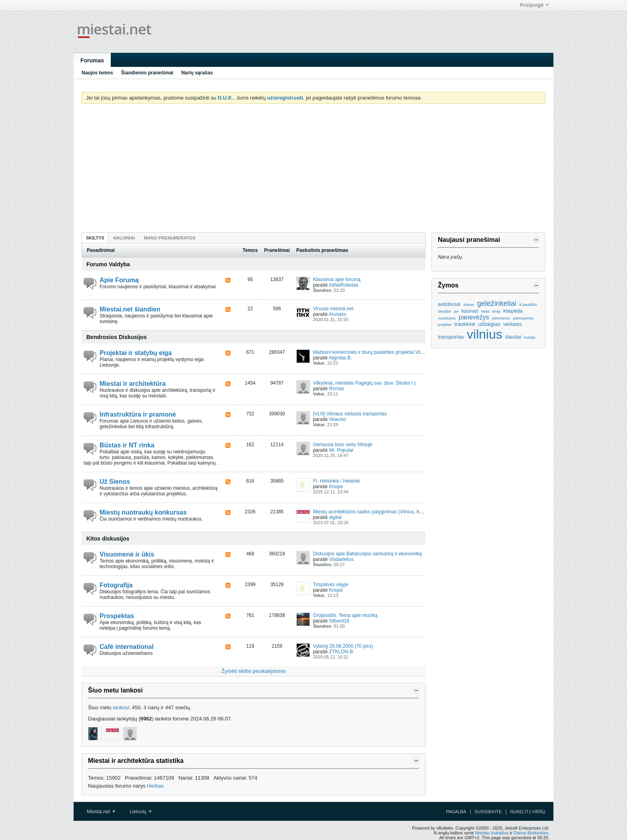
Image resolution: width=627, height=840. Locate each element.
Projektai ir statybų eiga (136, 353)
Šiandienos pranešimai (147, 73)
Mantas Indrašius (492, 833)
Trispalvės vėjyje (331, 585)
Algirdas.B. (340, 358)
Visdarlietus (341, 559)
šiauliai (513, 337)
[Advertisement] (313, 170)
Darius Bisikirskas (531, 833)
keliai (485, 311)
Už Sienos (115, 482)
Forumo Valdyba (108, 264)
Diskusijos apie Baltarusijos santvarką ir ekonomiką (367, 554)
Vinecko (337, 419)
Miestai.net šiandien (130, 309)
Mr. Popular (341, 450)
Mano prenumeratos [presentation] (170, 238)
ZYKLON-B (341, 652)
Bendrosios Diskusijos (117, 337)
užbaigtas (489, 324)
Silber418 (339, 621)
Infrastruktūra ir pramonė (138, 414)
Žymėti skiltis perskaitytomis (253, 671)
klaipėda (513, 311)
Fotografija (116, 585)
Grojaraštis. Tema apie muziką (345, 615)
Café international (127, 647)
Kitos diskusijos (108, 539)
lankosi (121, 707)
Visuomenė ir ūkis (127, 554)
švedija (529, 337)
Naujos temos (97, 73)
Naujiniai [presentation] (124, 238)
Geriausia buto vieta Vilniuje (343, 445)
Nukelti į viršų (528, 812)
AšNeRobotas (343, 285)
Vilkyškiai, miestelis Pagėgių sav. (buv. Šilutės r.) (364, 383)
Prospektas (117, 616)
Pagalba (456, 812)
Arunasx (337, 314)
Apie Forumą (119, 280)
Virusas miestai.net (333, 309)
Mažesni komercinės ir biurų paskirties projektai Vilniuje (372, 352)
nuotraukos (447, 318)
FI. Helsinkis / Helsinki (336, 481)
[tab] (95, 238)
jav (456, 311)
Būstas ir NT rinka (127, 445)
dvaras (469, 305)
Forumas (92, 60)
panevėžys (474, 317)
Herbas (155, 786)
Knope (336, 487)
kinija (496, 311)
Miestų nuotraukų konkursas (143, 512)
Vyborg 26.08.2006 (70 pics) (343, 646)
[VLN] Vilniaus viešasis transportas (350, 414)
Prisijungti (534, 5)
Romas (337, 389)
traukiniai (465, 324)
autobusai (449, 304)
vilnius (484, 334)
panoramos (501, 318)
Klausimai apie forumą (337, 279)
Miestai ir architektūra (133, 384)
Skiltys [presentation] (95, 238)
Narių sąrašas (197, 73)
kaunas (470, 311)
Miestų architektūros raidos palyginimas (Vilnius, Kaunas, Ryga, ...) (384, 512)
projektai (445, 325)
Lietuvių (141, 812)
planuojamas (523, 318)
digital (335, 517)
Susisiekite (488, 812)
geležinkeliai (497, 303)
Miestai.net (101, 812)
